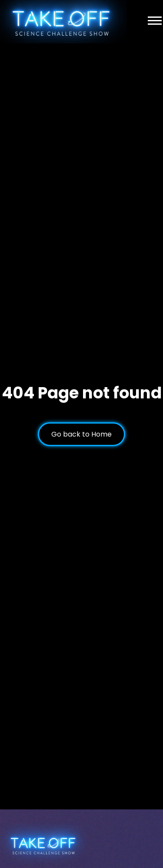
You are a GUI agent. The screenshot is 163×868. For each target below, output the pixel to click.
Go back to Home (81, 434)
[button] (155, 18)
